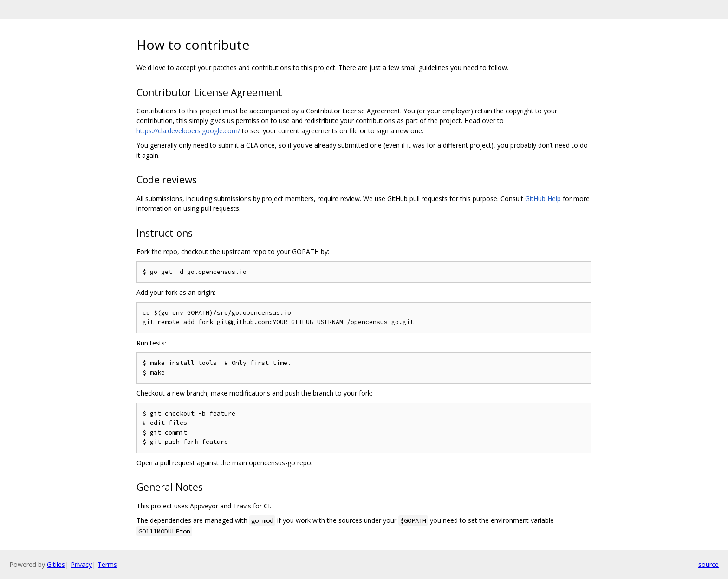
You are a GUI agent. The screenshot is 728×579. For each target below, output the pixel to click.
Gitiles (56, 564)
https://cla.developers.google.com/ (188, 131)
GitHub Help (543, 198)
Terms (107, 564)
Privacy (81, 564)
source (708, 564)
